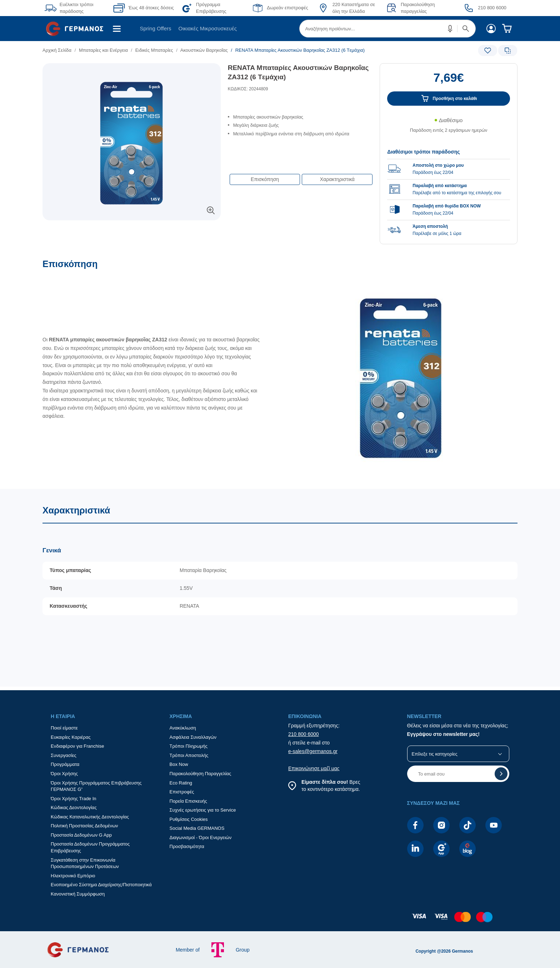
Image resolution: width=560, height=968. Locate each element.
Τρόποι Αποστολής (189, 755)
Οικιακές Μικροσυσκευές (208, 28)
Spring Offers (155, 28)
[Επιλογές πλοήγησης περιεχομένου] (300, 176)
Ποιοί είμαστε (64, 728)
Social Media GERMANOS (197, 828)
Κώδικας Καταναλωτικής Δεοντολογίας (90, 817)
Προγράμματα (65, 764)
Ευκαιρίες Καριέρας (71, 737)
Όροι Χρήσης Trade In (74, 799)
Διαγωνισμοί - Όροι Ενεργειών (201, 837)
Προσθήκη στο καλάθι (455, 99)
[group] (449, 189)
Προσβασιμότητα (187, 846)
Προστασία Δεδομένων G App (81, 835)
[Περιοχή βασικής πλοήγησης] (280, 29)
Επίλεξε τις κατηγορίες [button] (435, 754)
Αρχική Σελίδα (57, 50)
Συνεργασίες (64, 755)
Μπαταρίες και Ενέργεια (103, 50)
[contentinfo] (280, 921)
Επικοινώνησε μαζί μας (314, 768)
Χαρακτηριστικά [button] (337, 179)
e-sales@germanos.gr (313, 751)
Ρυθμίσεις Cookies (189, 819)
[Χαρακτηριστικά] (280, 588)
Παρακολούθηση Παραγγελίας (201, 774)
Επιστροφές (182, 792)
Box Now (179, 764)
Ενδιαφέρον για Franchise (77, 746)
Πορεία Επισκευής (188, 801)
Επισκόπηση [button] (265, 179)
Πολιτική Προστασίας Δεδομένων (84, 826)
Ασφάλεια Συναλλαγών (193, 737)
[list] (240, 50)
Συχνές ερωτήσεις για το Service (203, 810)
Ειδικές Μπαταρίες (154, 50)
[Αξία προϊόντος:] (449, 81)
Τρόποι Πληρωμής (189, 746)
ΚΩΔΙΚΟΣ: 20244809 (248, 89)
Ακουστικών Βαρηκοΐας (204, 50)
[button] (450, 29)
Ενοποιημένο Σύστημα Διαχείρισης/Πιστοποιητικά (101, 885)
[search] (387, 29)
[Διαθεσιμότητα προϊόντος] (449, 129)
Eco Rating (181, 783)
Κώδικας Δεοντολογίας (74, 807)
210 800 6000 (304, 734)
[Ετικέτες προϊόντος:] (132, 71)
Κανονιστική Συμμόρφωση (78, 894)
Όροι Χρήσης (64, 774)
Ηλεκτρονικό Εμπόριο (73, 876)
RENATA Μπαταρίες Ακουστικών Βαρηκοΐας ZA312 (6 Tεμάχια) (298, 72)
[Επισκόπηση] (280, 374)
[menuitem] (77, 29)
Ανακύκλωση (183, 728)
